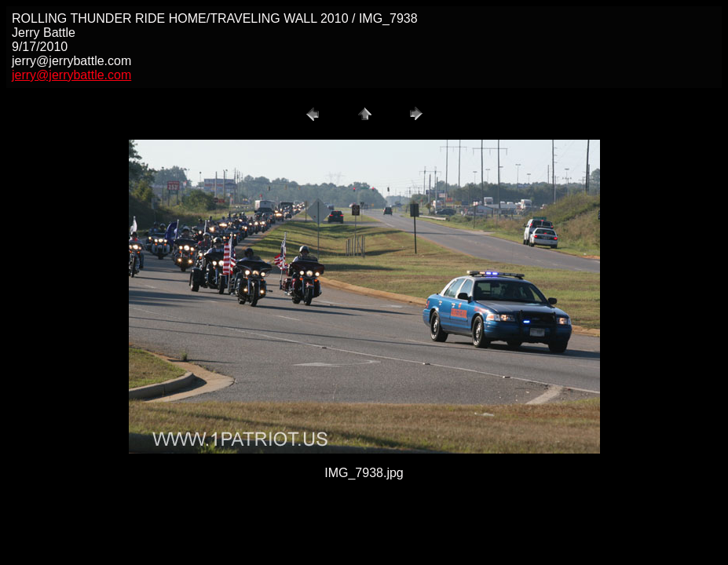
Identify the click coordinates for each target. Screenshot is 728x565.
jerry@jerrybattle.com (71, 75)
